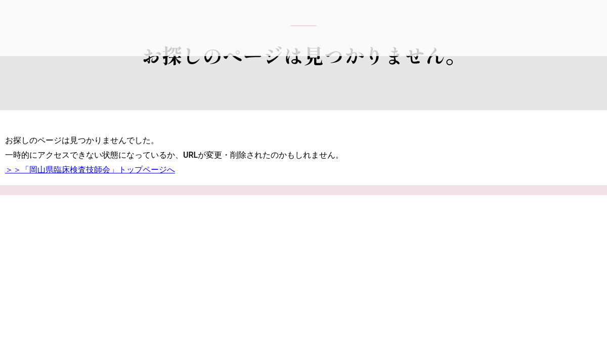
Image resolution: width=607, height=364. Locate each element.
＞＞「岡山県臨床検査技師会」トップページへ (90, 170)
